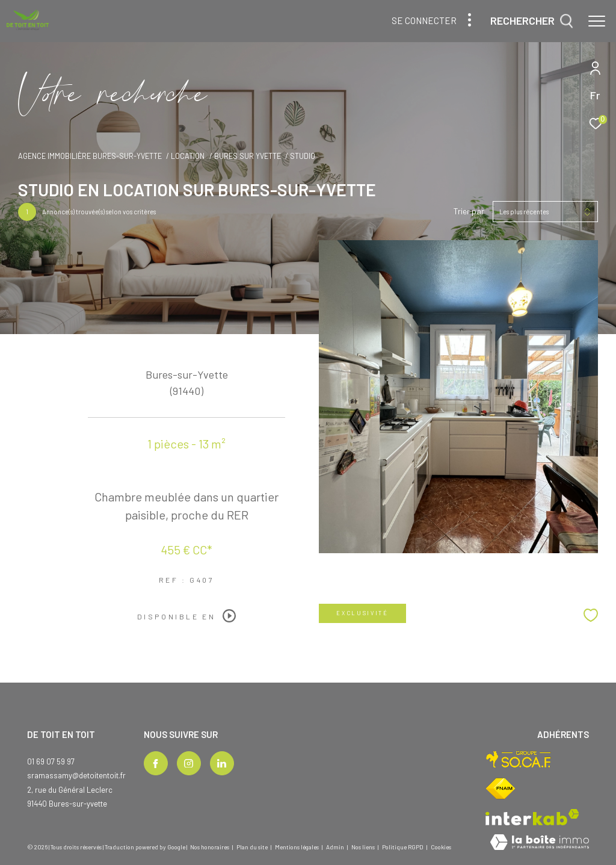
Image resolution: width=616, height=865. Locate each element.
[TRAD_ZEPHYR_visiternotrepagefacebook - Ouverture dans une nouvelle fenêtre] (156, 763)
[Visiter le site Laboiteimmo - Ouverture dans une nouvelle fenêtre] (540, 843)
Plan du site (253, 847)
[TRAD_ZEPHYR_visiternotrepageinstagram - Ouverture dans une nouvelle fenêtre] (189, 763)
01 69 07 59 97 (51, 761)
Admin (336, 847)
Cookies (441, 847)
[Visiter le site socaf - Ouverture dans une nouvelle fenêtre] (519, 759)
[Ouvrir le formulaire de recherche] (532, 21)
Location (188, 156)
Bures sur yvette (248, 156)
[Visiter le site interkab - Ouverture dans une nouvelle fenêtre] (532, 817)
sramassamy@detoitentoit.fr (76, 775)
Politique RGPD (403, 847)
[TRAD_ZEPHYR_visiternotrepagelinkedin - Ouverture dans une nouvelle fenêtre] (222, 763)
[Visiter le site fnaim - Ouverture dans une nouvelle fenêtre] (500, 789)
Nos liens (364, 847)
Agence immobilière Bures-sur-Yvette (90, 156)
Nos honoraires (210, 847)
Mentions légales (297, 847)
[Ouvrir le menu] (597, 21)
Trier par (469, 211)
